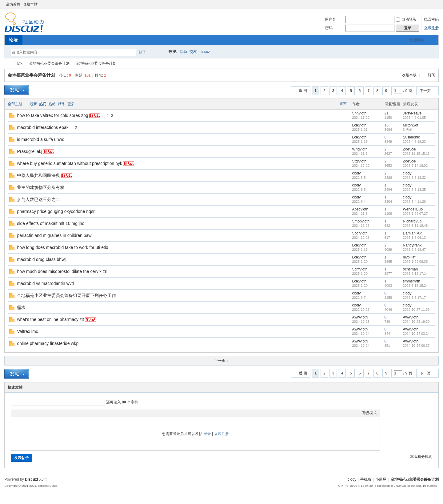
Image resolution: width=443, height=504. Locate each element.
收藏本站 (30, 4)
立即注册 (431, 28)
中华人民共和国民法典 (38, 175)
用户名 (330, 19)
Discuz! (32, 479)
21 (387, 113)
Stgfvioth (359, 161)
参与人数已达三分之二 (38, 199)
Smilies (60, 413)
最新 (33, 104)
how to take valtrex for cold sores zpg (52, 115)
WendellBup (413, 209)
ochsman (411, 269)
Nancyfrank (412, 245)
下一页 (425, 91)
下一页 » (221, 361)
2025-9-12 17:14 (415, 274)
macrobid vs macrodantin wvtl (45, 283)
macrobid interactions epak (43, 127)
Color (22, 413)
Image (30, 413)
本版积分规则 (421, 457)
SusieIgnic (411, 137)
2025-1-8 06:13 (415, 238)
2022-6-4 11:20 (415, 202)
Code (53, 413)
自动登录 (406, 19)
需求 (21, 307)
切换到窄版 (435, 4)
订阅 (432, 75)
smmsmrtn (412, 281)
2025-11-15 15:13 (416, 154)
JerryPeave (412, 113)
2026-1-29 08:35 (415, 262)
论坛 (13, 40)
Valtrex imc (27, 331)
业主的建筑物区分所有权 (41, 187)
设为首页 (13, 4)
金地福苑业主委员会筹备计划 (7, 64)
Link (37, 413)
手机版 (366, 479)
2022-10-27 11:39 (416, 310)
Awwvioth (360, 317)
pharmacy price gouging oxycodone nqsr (56, 211)
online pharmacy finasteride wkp (48, 343)
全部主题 (15, 104)
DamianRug (413, 233)
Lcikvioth (359, 125)
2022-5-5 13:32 (415, 178)
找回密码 (431, 19)
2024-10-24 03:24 (416, 334)
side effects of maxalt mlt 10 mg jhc (50, 223)
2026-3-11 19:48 (415, 226)
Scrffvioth (360, 269)
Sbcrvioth (360, 233)
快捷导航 (417, 40)
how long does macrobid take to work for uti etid (63, 247)
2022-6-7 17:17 (415, 298)
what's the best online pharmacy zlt (50, 319)
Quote (45, 413)
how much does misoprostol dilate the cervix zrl (62, 271)
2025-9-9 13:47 (415, 250)
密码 (329, 28)
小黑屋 (381, 479)
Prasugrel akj (30, 151)
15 (387, 125)
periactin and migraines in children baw (54, 235)
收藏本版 (410, 75)
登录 (207, 434)
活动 (183, 52)
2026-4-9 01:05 (415, 118)
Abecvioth (360, 209)
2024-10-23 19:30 (416, 322)
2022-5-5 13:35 (415, 190)
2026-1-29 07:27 (415, 214)
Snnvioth (359, 113)
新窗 (343, 104)
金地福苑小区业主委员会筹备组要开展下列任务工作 (66, 295)
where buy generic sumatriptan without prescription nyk (70, 163)
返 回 (303, 91)
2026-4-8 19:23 (415, 142)
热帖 (52, 104)
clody (357, 173)
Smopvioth (361, 221)
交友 (193, 52)
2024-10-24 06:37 (416, 346)
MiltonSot (411, 125)
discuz (205, 52)
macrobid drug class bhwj (41, 259)
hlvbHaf (409, 257)
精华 (62, 104)
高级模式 (369, 413)
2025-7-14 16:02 (415, 166)
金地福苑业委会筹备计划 (49, 63)
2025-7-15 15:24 (415, 286)
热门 (43, 104)
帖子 (142, 52)
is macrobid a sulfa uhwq (41, 139)
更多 (71, 104)
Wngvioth (360, 149)
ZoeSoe (409, 149)
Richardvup (412, 221)
